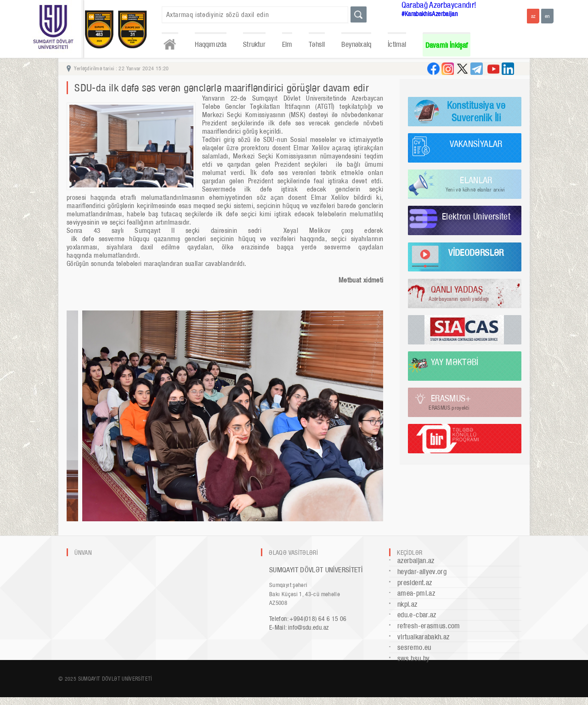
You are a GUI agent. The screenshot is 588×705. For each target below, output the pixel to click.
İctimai (397, 44)
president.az (415, 583)
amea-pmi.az (416, 593)
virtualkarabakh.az (423, 637)
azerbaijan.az (416, 561)
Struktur (254, 44)
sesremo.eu (414, 647)
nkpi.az (407, 604)
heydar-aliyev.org (422, 572)
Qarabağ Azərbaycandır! (439, 5)
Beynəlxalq (356, 44)
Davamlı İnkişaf (447, 45)
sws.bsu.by (414, 658)
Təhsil (317, 44)
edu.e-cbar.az (417, 615)
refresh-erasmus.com (429, 626)
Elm (287, 44)
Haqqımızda (211, 44)
